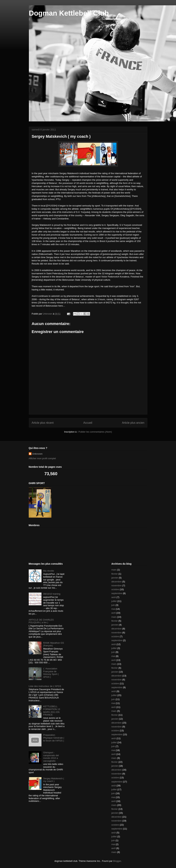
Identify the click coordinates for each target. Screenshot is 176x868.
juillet (114, 601)
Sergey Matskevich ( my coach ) (54, 780)
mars (114, 570)
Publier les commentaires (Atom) (95, 432)
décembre (116, 582)
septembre (117, 593)
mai (113, 609)
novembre (116, 586)
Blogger (117, 861)
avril (113, 613)
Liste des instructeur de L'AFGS (45, 686)
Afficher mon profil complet (42, 458)
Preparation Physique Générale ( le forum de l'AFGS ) (54, 738)
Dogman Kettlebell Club (69, 13)
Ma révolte (49, 571)
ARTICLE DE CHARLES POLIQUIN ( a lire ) (41, 621)
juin (113, 605)
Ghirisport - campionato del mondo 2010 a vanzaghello (51, 757)
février (114, 574)
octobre (115, 589)
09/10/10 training (52, 594)
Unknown (37, 454)
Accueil (88, 423)
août (114, 597)
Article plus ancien (133, 423)
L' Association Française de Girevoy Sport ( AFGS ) (51, 673)
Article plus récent (43, 423)
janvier (115, 578)
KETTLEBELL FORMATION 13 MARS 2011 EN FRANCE (52, 711)
